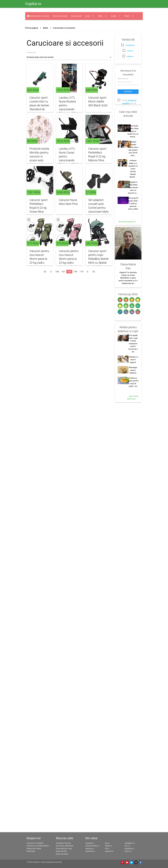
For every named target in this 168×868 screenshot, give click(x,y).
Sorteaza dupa (31, 52)
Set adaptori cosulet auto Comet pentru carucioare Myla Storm (98, 219)
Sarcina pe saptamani (65, 846)
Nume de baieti (62, 854)
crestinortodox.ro (92, 846)
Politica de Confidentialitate (38, 846)
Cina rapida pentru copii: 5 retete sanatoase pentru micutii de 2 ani (133, 584)
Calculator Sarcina (63, 843)
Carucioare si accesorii (64, 28)
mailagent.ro (130, 843)
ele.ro (107, 843)
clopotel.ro (90, 843)
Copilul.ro (33, 4)
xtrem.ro (128, 851)
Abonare (128, 123)
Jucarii (116, 16)
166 (57, 282)
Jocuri (90, 16)
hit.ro (107, 849)
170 (81, 282)
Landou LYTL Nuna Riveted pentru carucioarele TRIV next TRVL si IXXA (69, 107)
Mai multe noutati (127, 326)
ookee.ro (130, 56)
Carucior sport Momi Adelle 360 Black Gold (98, 102)
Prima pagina (32, 28)
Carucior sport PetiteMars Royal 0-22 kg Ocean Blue (39, 217)
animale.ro (90, 849)
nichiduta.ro (130, 45)
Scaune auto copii (60, 16)
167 (63, 282)
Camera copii (76, 16)
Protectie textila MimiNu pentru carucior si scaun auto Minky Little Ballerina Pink (39, 158)
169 (75, 282)
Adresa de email (123, 110)
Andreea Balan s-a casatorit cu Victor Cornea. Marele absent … (133, 273)
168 (69, 282)
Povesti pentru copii (64, 849)
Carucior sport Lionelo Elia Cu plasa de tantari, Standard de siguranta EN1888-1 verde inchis (40, 109)
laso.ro (127, 846)
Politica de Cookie (34, 849)
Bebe (103, 16)
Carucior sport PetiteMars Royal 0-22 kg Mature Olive (97, 155)
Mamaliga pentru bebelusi (133, 611)
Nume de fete (61, 851)
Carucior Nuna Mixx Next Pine (68, 213)
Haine (129, 16)
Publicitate (31, 851)
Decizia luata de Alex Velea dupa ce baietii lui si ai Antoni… (133, 236)
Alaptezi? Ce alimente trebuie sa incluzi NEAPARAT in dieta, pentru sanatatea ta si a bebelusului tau (128, 414)
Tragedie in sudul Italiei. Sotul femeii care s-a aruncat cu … (133, 292)
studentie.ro (129, 849)
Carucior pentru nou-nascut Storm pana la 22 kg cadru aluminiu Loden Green (39, 272)
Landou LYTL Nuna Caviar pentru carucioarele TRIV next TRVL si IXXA (69, 158)
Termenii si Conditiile (35, 843)
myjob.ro (108, 846)
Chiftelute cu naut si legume (133, 600)
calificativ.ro (90, 851)
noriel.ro (130, 51)
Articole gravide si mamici (39, 16)
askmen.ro (109, 851)
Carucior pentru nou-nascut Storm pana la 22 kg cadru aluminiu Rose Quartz (69, 272)
